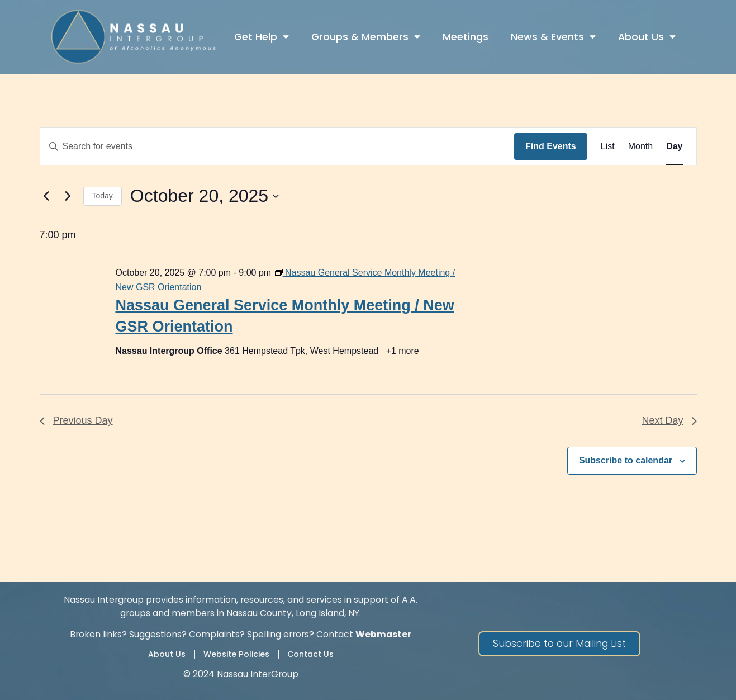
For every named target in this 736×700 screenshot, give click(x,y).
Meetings (466, 37)
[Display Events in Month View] (640, 146)
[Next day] (68, 196)
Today (103, 196)
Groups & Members (366, 37)
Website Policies (236, 654)
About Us (647, 37)
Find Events (551, 146)
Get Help (262, 37)
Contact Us (310, 654)
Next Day (669, 420)
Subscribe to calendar (626, 460)
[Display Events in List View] (608, 146)
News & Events (553, 37)
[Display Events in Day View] (674, 146)
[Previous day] (46, 196)
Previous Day (76, 420)
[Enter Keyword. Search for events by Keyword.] (277, 146)
